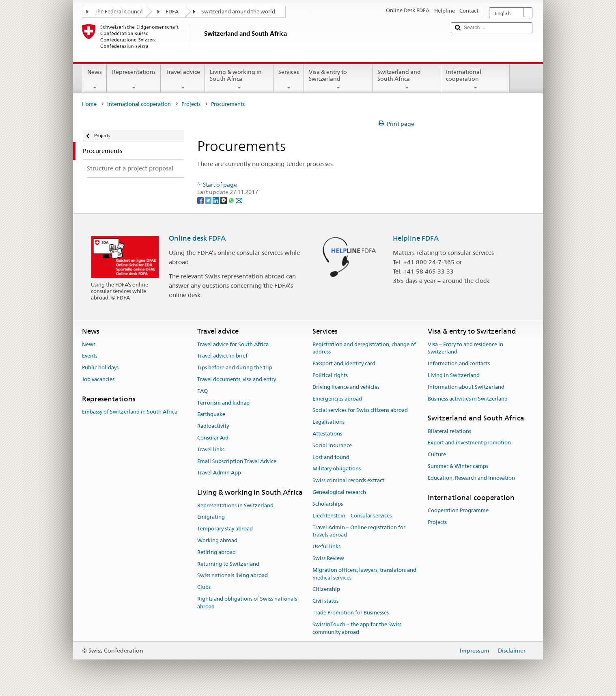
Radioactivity (213, 426)
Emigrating (211, 517)
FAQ (202, 391)
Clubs (204, 587)
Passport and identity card (344, 363)
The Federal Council (119, 12)
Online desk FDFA (197, 238)
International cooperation (475, 80)
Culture (437, 455)
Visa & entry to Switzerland (338, 80)
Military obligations (337, 469)
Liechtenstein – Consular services (352, 516)
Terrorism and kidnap (223, 403)
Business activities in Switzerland (468, 399)
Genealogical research (339, 492)
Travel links (211, 449)
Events (90, 356)
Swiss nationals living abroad (233, 576)
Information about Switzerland (466, 387)
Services (289, 80)
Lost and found (331, 457)
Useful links (326, 546)
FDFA (172, 12)
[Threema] (224, 200)
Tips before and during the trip (235, 367)
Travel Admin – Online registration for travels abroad (359, 531)
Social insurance (332, 445)
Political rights (330, 375)
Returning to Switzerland (228, 564)
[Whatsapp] (232, 200)
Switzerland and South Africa (407, 80)
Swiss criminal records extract (348, 481)
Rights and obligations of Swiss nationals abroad (247, 603)
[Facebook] (201, 200)
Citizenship (326, 589)
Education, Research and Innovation (471, 478)
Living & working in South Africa (239, 80)
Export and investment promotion (469, 443)
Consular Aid (213, 438)
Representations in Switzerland (235, 505)
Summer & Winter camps (458, 466)
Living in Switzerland (454, 375)
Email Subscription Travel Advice (237, 461)
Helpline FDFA (416, 238)
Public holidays (100, 367)
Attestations (327, 434)
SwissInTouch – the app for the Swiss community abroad (357, 628)
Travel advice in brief (222, 356)
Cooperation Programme (458, 510)
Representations (134, 80)
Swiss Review (328, 558)
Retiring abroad (216, 552)
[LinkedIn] (216, 200)
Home (89, 104)
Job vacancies (98, 379)
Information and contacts (459, 363)
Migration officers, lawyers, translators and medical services (364, 574)
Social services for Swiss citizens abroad (360, 410)
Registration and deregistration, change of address (364, 348)
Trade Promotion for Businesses (351, 613)
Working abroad (217, 540)
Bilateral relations (449, 431)
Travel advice (183, 80)
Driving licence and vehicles (346, 387)
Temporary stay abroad (225, 529)
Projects (191, 104)
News (95, 80)
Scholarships (328, 504)
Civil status (325, 601)
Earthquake (211, 415)
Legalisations (328, 422)
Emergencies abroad (337, 399)
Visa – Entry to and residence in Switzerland (465, 348)
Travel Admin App (219, 473)
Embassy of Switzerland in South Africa (130, 412)
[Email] (239, 200)
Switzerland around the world (238, 12)
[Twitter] (209, 200)
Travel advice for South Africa (233, 344)
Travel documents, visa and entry (237, 379)
